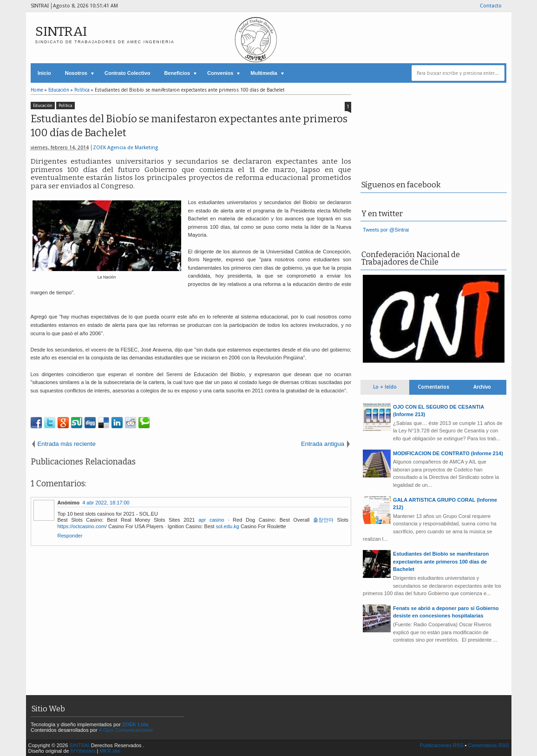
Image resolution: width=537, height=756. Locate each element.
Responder (70, 536)
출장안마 (323, 520)
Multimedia (264, 73)
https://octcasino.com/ (82, 526)
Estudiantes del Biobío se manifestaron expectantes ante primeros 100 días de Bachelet (189, 126)
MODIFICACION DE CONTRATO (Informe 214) (448, 453)
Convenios (220, 73)
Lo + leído (385, 387)
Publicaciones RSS (442, 745)
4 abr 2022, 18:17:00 (106, 503)
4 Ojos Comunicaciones (126, 730)
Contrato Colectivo (127, 73)
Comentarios (433, 387)
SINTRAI (61, 31)
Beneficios (177, 73)
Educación (43, 106)
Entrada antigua (323, 444)
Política (65, 106)
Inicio (44, 73)
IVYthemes (83, 751)
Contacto (491, 6)
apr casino (211, 520)
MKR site (110, 751)
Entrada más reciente (67, 444)
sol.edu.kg (228, 526)
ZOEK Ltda (135, 724)
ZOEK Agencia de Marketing (125, 148)
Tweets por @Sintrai (386, 230)
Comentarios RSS (488, 745)
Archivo (482, 387)
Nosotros (76, 73)
